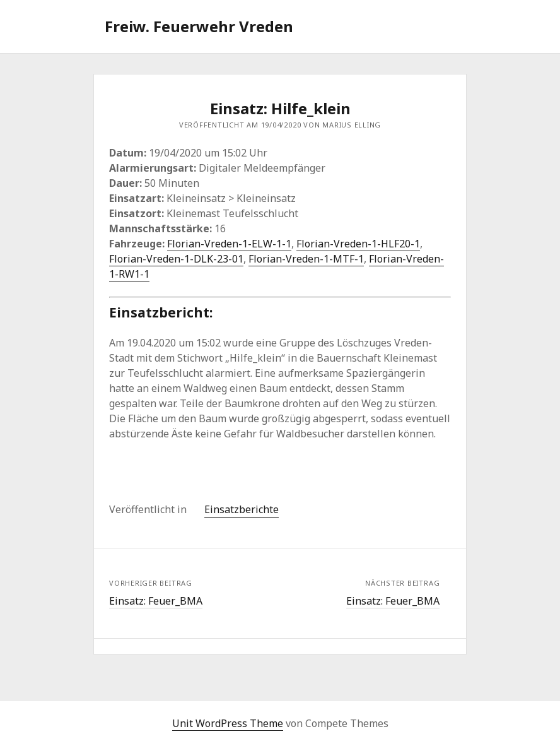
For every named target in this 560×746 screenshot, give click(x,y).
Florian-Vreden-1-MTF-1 (306, 259)
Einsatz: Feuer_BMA (156, 601)
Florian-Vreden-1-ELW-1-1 (229, 244)
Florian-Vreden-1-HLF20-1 (358, 244)
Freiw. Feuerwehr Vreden (199, 26)
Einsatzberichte (242, 509)
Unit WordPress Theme (228, 723)
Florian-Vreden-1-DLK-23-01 (176, 259)
